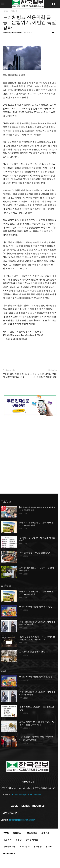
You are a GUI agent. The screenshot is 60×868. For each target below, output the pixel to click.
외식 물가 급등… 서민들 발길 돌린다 (35, 553)
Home (5, 11)
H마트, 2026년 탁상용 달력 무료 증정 (36, 607)
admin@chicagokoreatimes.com (27, 794)
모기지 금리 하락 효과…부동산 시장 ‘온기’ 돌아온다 (16, 376)
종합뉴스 (14, 11)
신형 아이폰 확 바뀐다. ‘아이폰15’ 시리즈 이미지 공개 (44, 376)
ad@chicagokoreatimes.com (22, 820)
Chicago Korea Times (13, 32)
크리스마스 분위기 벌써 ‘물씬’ (33, 652)
